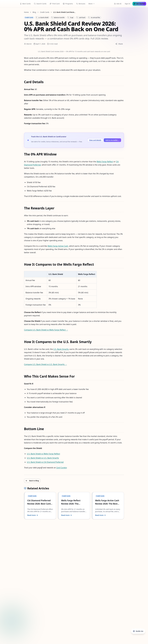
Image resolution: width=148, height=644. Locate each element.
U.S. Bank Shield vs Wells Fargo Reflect (21, 279)
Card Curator (35, 288)
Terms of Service (12, 425)
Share (40, 48)
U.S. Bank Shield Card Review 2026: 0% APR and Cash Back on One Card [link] (34, 28)
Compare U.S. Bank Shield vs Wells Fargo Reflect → (21, 208)
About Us (9, 406)
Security (9, 427)
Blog (84, 1)
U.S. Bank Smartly (33, 220)
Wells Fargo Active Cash (31, 169)
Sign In (4, 8)
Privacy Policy (11, 423)
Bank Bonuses (20, 1)
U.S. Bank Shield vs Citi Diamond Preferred (22, 284)
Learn (77, 1)
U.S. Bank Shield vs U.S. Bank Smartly (20, 282)
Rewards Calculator (64, 1)
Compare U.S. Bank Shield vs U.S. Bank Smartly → (20, 226)
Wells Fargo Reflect (71, 123)
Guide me (7, 4)
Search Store (48, 1)
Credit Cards (10, 23)
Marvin (7, 48)
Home (8, 12)
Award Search (34, 1)
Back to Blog (7, 293)
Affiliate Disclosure (13, 414)
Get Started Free (15, 8)
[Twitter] (2, 351)
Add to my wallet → (22, 113)
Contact (8, 408)
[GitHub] (6, 351)
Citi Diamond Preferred (90, 123)
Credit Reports (95, 1)
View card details (7, 113)
